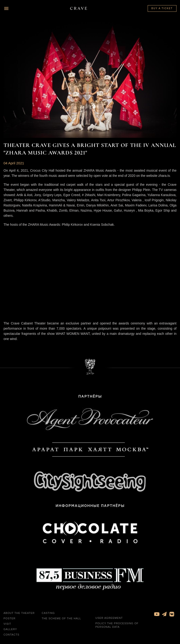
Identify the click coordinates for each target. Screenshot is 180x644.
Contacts (11, 635)
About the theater (19, 613)
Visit (7, 624)
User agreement (109, 618)
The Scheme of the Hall (61, 618)
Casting (48, 613)
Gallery (10, 629)
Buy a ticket (162, 8)
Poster (9, 618)
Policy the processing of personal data (117, 625)
